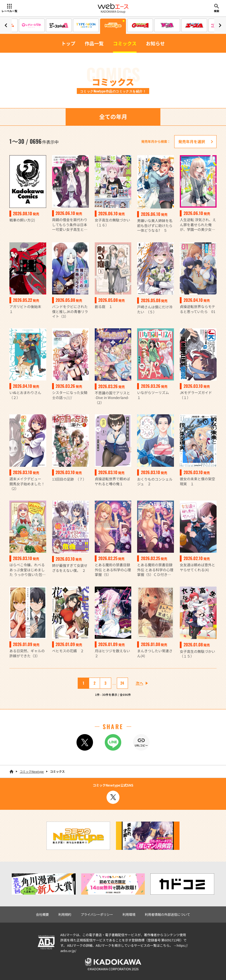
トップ (68, 43)
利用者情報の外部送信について (167, 914)
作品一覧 (94, 43)
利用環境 (129, 914)
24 (122, 683)
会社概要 (42, 914)
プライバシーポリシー (97, 914)
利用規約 (65, 914)
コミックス (125, 43)
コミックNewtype (32, 771)
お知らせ (155, 43)
